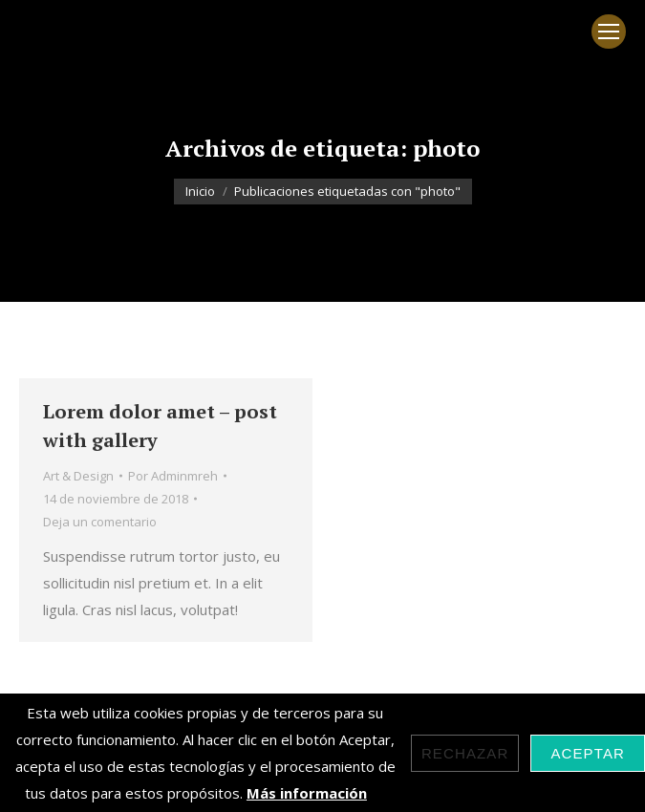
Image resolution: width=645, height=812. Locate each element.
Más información (307, 793)
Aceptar (588, 753)
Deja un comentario (100, 522)
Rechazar (465, 753)
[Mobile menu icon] (609, 32)
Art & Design (78, 476)
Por (173, 476)
